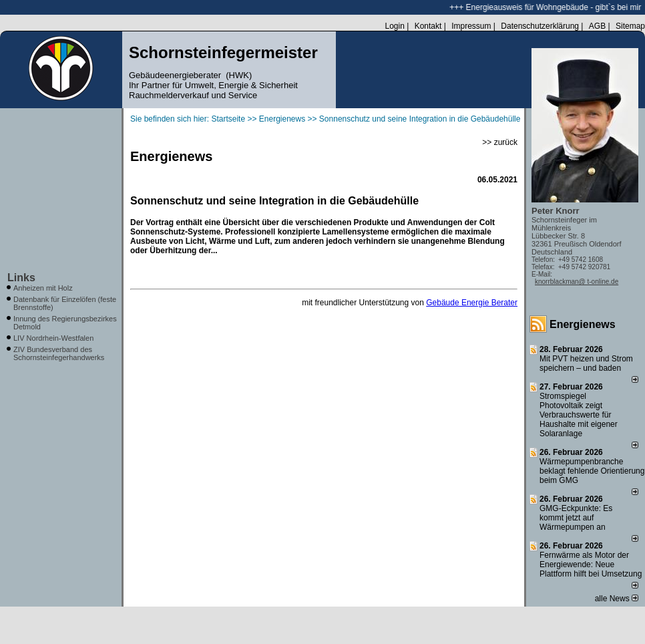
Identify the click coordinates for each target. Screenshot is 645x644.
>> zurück (500, 142)
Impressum (471, 26)
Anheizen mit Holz (43, 288)
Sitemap (630, 26)
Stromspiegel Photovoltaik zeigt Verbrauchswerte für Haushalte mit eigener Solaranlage (579, 415)
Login (394, 26)
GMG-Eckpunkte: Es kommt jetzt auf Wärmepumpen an (576, 518)
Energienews (583, 324)
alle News (617, 599)
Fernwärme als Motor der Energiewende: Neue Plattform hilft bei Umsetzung (591, 565)
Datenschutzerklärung (540, 26)
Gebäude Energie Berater (472, 303)
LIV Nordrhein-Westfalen (53, 338)
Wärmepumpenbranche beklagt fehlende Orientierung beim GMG (592, 471)
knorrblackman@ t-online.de (577, 282)
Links (21, 278)
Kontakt (428, 26)
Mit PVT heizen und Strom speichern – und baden (586, 363)
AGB (597, 26)
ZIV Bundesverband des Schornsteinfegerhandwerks (59, 353)
